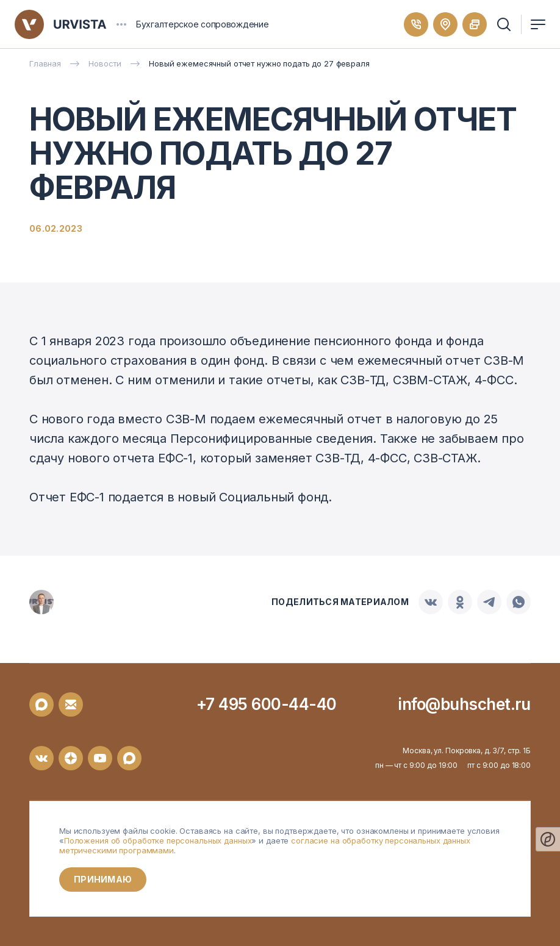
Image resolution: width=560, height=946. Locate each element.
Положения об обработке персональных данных (158, 840)
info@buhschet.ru (465, 704)
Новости (105, 63)
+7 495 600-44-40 (267, 704)
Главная (45, 63)
